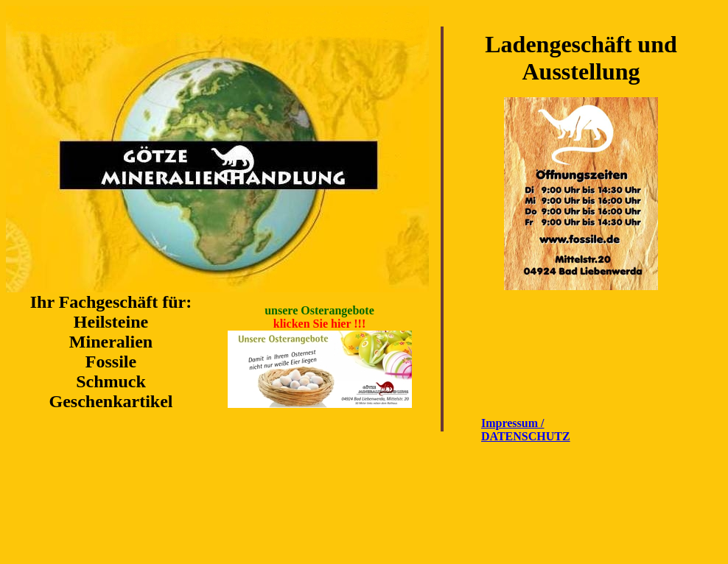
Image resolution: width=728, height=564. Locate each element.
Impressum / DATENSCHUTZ (526, 430)
